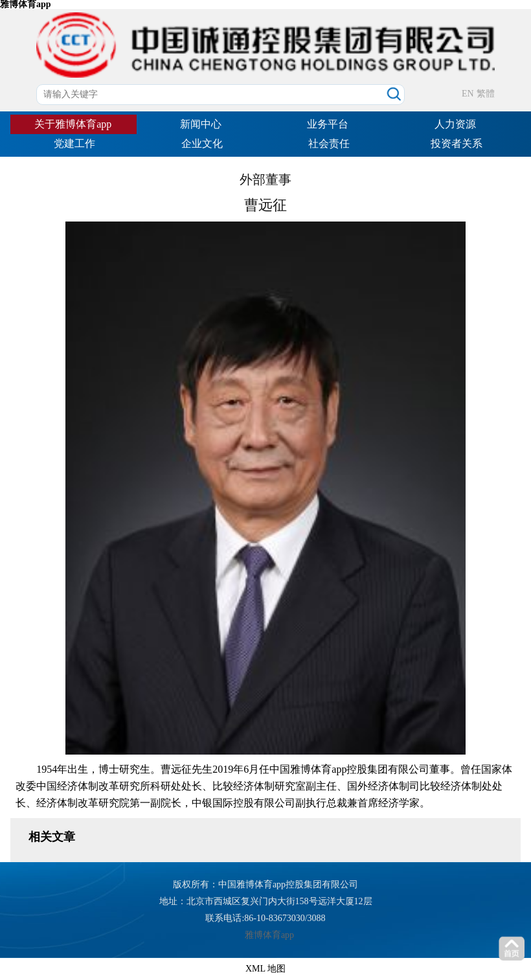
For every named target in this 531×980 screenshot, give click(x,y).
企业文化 (202, 143)
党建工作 (74, 143)
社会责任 (329, 143)
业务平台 (328, 124)
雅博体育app (269, 935)
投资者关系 (457, 143)
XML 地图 (265, 969)
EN (468, 94)
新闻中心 (201, 124)
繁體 (486, 94)
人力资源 (455, 124)
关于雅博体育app (73, 124)
